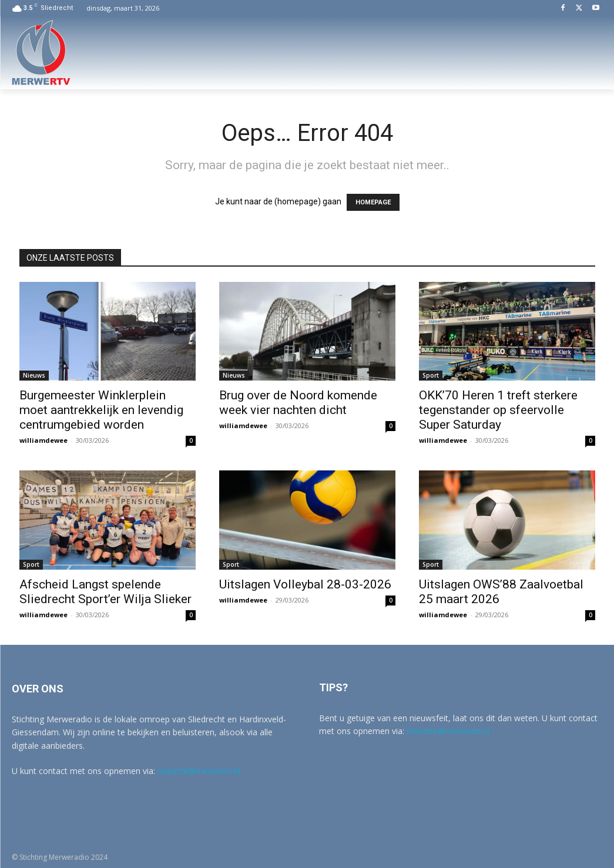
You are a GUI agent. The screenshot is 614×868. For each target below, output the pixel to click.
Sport (431, 375)
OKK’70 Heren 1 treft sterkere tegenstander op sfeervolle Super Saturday (498, 410)
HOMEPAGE (373, 202)
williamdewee (43, 440)
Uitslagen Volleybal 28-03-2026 (305, 584)
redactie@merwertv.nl (199, 771)
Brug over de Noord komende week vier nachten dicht (298, 403)
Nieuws (34, 375)
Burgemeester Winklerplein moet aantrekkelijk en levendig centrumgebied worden (101, 410)
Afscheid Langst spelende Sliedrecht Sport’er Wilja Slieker (105, 592)
